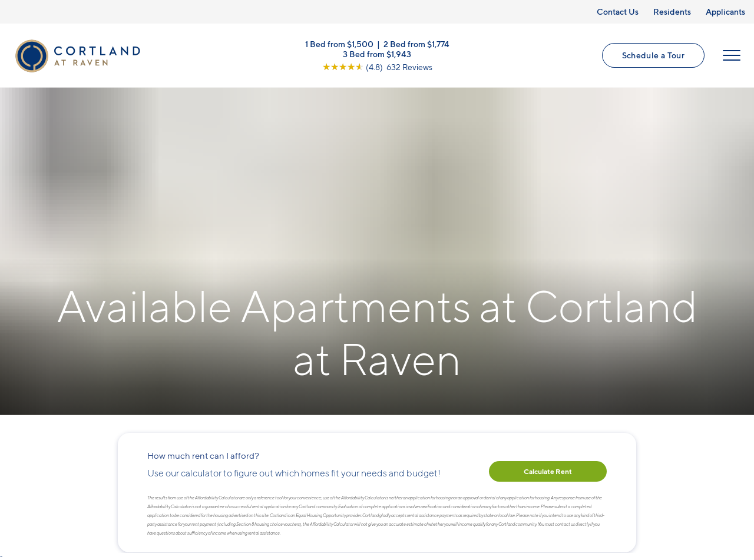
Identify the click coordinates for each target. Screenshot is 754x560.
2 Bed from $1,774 (416, 44)
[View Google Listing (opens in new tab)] (377, 67)
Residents (672, 11)
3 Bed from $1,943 (377, 54)
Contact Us (618, 11)
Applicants (725, 11)
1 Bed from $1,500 (339, 44)
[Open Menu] (732, 55)
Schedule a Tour (653, 55)
